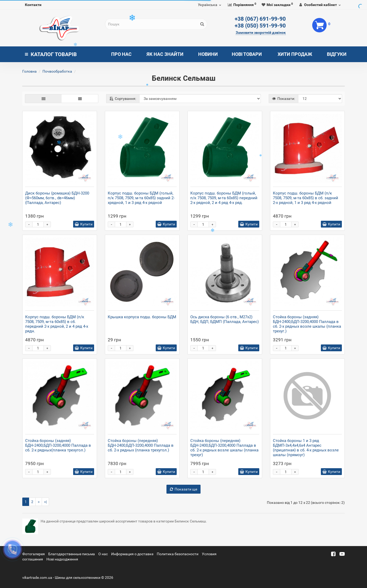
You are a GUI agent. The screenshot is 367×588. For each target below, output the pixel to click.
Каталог (51, 54)
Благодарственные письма (72, 554)
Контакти (33, 5)
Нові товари (247, 54)
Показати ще (183, 489)
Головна (29, 71)
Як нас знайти (165, 54)
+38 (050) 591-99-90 (260, 26)
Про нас (121, 54)
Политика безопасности (178, 554)
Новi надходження (62, 559)
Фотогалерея (34, 554)
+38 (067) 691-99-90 (260, 19)
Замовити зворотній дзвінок (261, 33)
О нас (103, 554)
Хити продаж (295, 54)
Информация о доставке (132, 554)
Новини (208, 54)
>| (45, 502)
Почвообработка (57, 71)
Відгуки (337, 54)
